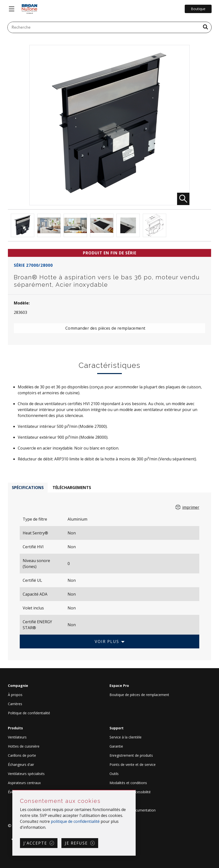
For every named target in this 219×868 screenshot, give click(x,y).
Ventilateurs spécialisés (26, 774)
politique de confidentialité (75, 821)
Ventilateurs (17, 737)
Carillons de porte (22, 755)
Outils (114, 774)
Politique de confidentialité (29, 713)
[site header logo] (30, 9)
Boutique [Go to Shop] (198, 9)
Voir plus (107, 642)
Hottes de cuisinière (24, 746)
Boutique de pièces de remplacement (139, 695)
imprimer (191, 507)
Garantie (116, 746)
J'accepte (35, 843)
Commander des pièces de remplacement (105, 328)
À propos (15, 695)
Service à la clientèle (126, 737)
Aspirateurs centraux (24, 783)
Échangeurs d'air (21, 764)
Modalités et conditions (128, 783)
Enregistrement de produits (131, 755)
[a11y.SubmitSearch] (205, 27)
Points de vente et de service (133, 764)
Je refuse (76, 843)
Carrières (15, 704)
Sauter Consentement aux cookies (13, 790)
